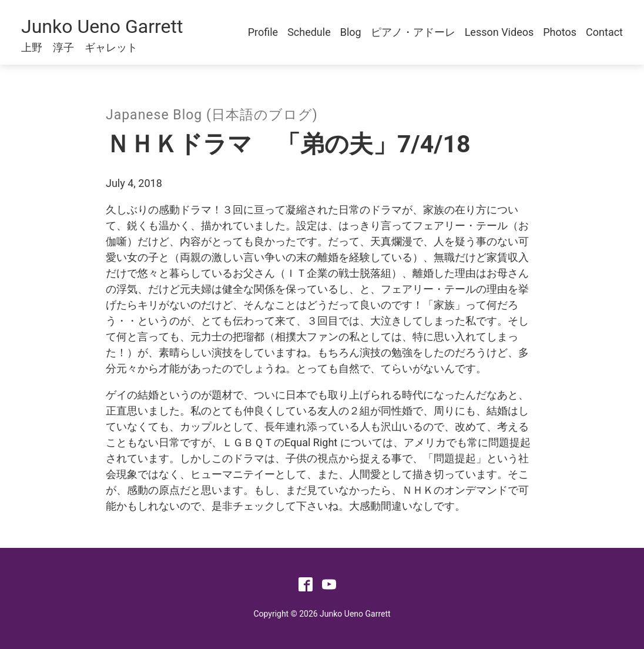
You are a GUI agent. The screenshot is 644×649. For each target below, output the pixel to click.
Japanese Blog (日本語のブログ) (212, 115)
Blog (351, 32)
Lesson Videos (499, 32)
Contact (604, 32)
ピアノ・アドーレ (413, 32)
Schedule (309, 32)
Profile (263, 32)
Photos (560, 32)
